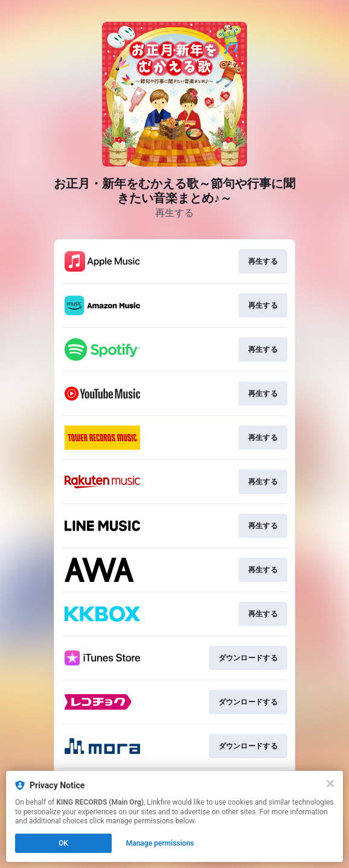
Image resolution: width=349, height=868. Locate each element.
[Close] (330, 783)
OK (63, 843)
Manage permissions (160, 843)
